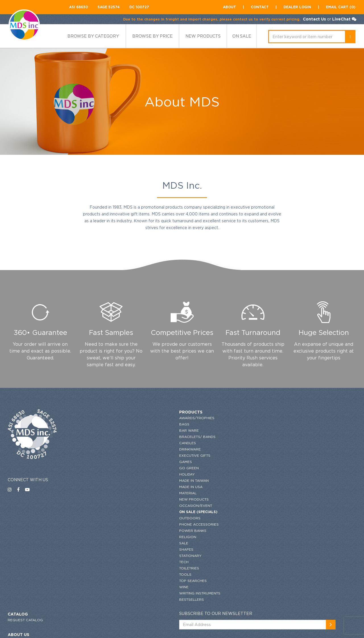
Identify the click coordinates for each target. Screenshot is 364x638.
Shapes (107, 549)
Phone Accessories (119, 524)
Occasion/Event (116, 506)
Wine (104, 587)
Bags (105, 424)
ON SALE (242, 36)
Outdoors (110, 518)
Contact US (202, 438)
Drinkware (110, 449)
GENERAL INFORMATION (212, 451)
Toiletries (109, 568)
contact (260, 7)
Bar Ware (109, 430)
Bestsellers (112, 599)
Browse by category (93, 36)
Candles (108, 443)
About (229, 7)
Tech (104, 562)
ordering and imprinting (215, 445)
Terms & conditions (210, 463)
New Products (114, 499)
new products (203, 36)
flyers (197, 484)
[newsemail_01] (351, 423)
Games (106, 462)
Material (108, 493)
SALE (104, 543)
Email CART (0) (341, 7)
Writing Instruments (120, 593)
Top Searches (113, 581)
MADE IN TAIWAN (114, 480)
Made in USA (111, 487)
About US (201, 432)
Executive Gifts (115, 455)
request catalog (208, 418)
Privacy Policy (206, 457)
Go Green (109, 468)
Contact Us (314, 19)
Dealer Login (297, 7)
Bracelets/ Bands (118, 437)
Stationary (111, 556)
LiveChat (341, 19)
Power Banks (113, 531)
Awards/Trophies (117, 418)
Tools (106, 574)
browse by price (152, 36)
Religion (108, 537)
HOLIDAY (107, 474)
